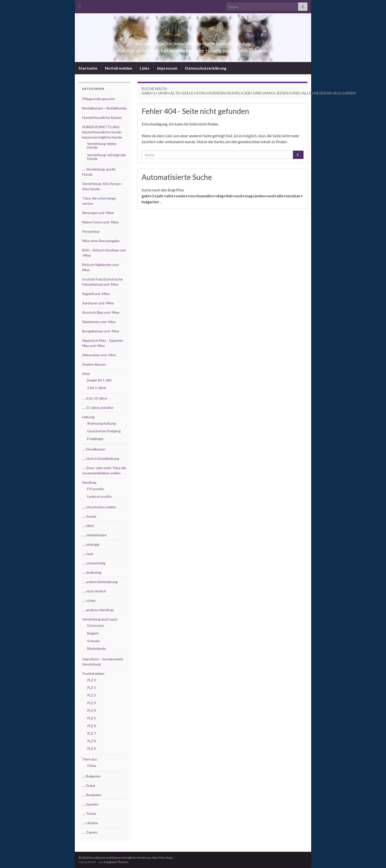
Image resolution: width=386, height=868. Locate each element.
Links (145, 68)
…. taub (88, 554)
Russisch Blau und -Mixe (101, 312)
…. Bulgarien (91, 776)
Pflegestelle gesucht (98, 99)
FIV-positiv (96, 489)
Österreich (96, 626)
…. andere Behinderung (100, 582)
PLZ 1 (92, 688)
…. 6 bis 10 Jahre (95, 398)
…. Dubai (89, 785)
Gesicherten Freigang (104, 431)
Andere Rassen (94, 364)
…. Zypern (90, 832)
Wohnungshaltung (102, 423)
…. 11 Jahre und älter (98, 408)
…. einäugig (91, 544)
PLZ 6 (92, 726)
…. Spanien (90, 804)
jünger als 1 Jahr (99, 380)
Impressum (167, 68)
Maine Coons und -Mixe (100, 222)
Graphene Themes (116, 862)
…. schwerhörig (94, 563)
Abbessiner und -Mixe (99, 355)
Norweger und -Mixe (98, 213)
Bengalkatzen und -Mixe (101, 331)
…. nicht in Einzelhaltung (101, 458)
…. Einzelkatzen (94, 449)
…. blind (88, 526)
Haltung (88, 417)
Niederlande (96, 648)
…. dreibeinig (92, 572)
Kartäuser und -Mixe (98, 303)
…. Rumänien (92, 795)
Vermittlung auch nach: (100, 619)
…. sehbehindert (95, 535)
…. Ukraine (90, 823)
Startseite (88, 68)
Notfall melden (119, 68)
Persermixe (91, 231)
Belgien (93, 633)
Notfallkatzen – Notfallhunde (104, 108)
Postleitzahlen (93, 674)
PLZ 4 (92, 710)
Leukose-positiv (99, 496)
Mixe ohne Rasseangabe (101, 241)
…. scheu (89, 600)
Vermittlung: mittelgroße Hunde (106, 157)
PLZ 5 (92, 718)
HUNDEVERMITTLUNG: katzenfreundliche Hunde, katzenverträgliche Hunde (102, 132)
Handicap (89, 482)
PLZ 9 (92, 749)
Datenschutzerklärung (206, 68)
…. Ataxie (89, 516)
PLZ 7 (92, 733)
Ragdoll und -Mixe (96, 294)
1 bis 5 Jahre (97, 388)
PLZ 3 (92, 703)
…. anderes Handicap (98, 610)
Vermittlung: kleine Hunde (102, 145)
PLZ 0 (92, 680)
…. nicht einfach (94, 591)
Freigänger (95, 439)
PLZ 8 (92, 741)
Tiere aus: (90, 759)
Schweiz (93, 641)
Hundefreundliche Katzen (102, 117)
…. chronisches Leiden (99, 507)
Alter (86, 374)
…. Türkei (89, 814)
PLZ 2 (92, 695)
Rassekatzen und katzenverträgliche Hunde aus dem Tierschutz (193, 42)
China (92, 766)
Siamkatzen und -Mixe (99, 322)
